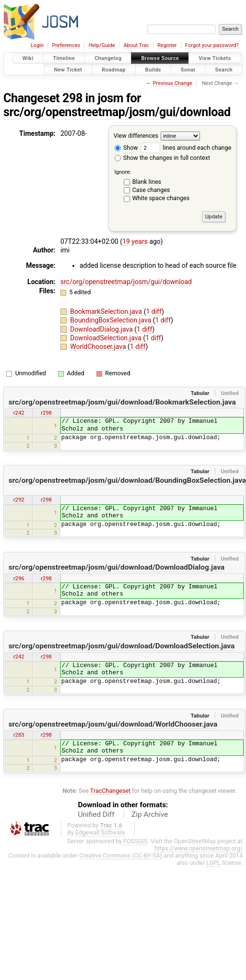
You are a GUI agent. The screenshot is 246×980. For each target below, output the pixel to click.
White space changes (161, 198)
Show (126, 148)
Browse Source (160, 58)
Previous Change (173, 83)
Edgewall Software (100, 832)
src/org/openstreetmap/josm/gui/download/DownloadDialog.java (117, 567)
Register (167, 45)
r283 (19, 735)
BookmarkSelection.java (107, 311)
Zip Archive (150, 814)
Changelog (108, 58)
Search (224, 69)
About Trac (136, 45)
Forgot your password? (212, 45)
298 (72, 98)
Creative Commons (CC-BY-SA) (121, 855)
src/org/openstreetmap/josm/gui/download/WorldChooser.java (113, 724)
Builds (153, 69)
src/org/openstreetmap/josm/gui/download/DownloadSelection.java (122, 646)
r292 (19, 500)
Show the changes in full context (162, 158)
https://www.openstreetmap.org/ (199, 848)
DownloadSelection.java (106, 338)
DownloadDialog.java (102, 329)
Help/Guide (102, 45)
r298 (46, 413)
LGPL (213, 863)
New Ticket (68, 69)
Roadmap (114, 69)
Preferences (66, 45)
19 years (135, 241)
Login (37, 45)
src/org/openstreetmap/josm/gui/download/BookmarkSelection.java (122, 402)
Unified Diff (96, 814)
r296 (19, 578)
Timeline (64, 58)
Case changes (151, 190)
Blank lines (147, 182)
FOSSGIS (135, 841)
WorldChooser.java (99, 347)
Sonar (188, 69)
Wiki (28, 58)
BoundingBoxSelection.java (111, 320)
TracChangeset (111, 791)
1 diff (154, 311)
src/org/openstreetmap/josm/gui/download (117, 112)
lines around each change (186, 148)
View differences (136, 136)
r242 (19, 413)
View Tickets (215, 58)
